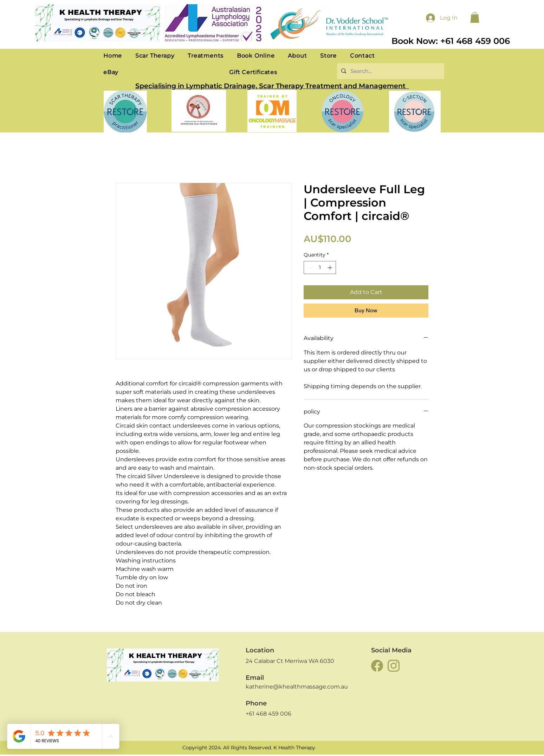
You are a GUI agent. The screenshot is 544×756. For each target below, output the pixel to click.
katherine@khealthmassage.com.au (297, 687)
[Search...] (390, 71)
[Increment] (331, 268)
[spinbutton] (320, 268)
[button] (475, 17)
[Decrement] (309, 268)
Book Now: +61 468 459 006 (451, 41)
